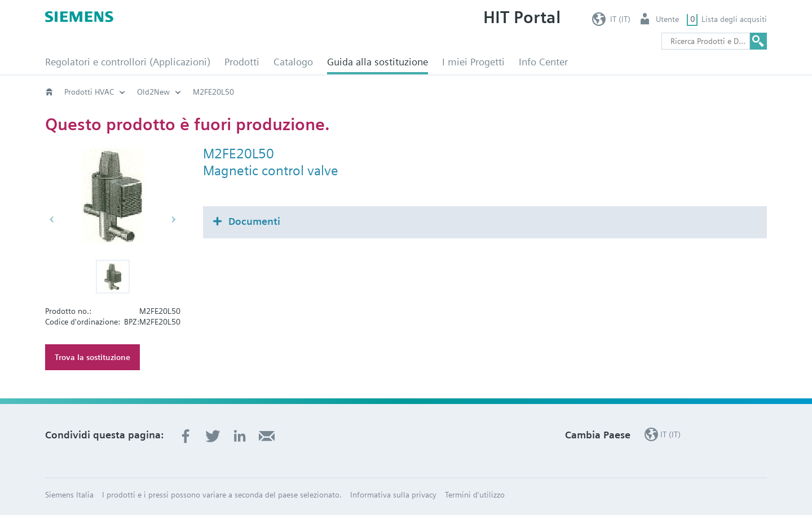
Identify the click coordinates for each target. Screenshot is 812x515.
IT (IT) (620, 19)
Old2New (153, 92)
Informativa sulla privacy (393, 495)
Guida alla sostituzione (378, 62)
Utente (667, 19)
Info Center (543, 62)
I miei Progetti (473, 62)
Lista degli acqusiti (734, 19)
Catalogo (293, 62)
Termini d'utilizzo (475, 495)
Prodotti (242, 62)
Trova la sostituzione (92, 357)
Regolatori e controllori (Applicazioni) (128, 62)
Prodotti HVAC (89, 92)
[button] (113, 277)
